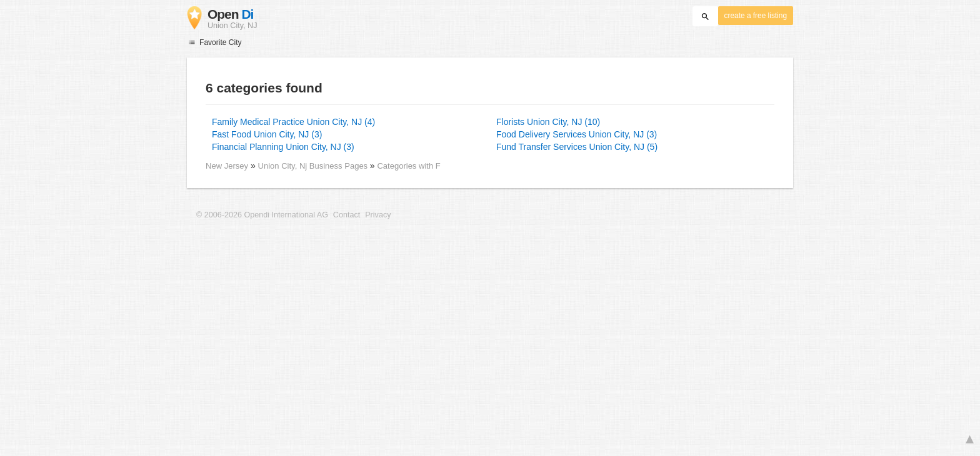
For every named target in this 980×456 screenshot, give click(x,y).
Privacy (378, 215)
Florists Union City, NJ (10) (548, 122)
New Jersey (227, 166)
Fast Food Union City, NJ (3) (267, 134)
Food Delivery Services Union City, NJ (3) (577, 134)
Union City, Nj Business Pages (314, 166)
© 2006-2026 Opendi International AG (262, 215)
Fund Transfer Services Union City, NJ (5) (577, 147)
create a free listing (756, 16)
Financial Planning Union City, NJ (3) (283, 147)
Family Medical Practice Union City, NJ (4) (293, 122)
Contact (347, 215)
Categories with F (408, 166)
